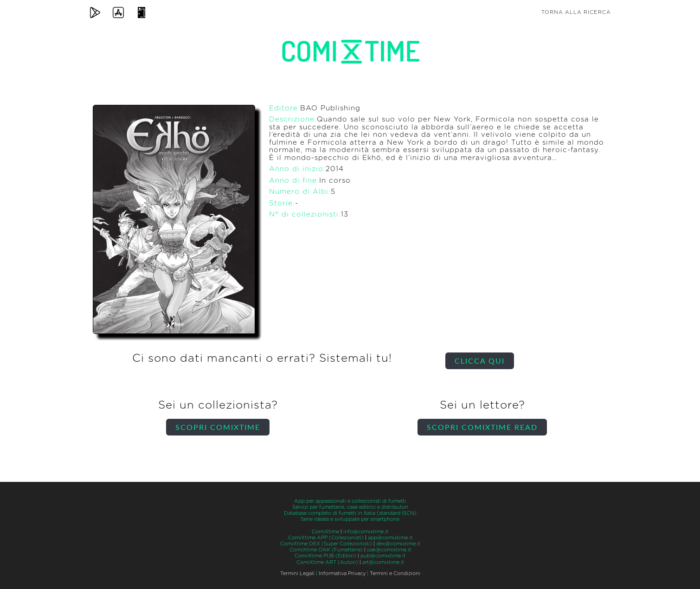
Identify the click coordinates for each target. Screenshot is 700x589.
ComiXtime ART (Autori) (327, 562)
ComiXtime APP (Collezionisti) (326, 538)
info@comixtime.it (366, 532)
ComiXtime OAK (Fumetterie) (326, 550)
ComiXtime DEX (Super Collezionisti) (326, 544)
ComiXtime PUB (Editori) (325, 556)
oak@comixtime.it (389, 550)
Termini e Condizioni (395, 573)
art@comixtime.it (383, 562)
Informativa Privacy (342, 573)
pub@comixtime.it (383, 556)
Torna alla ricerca (576, 12)
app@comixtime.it (390, 538)
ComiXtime (325, 532)
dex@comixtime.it (398, 544)
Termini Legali (297, 573)
